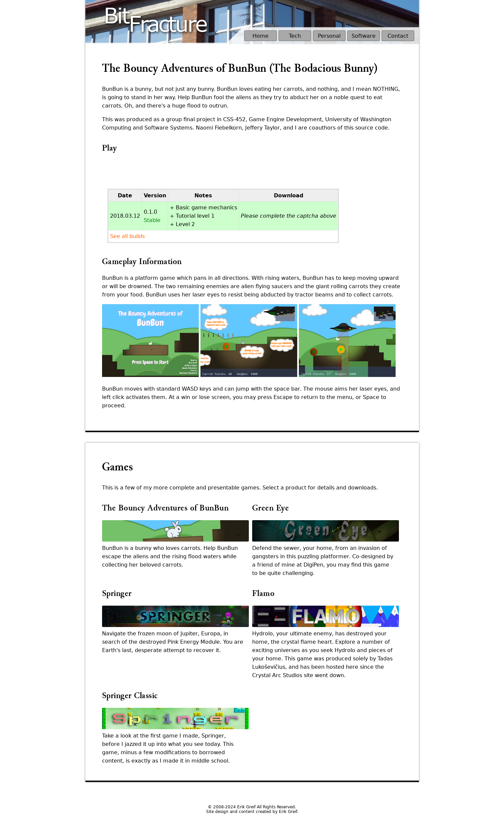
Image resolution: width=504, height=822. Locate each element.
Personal (329, 36)
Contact (398, 36)
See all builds (127, 236)
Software (364, 36)
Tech (295, 36)
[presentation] (153, 173)
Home (261, 36)
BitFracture (155, 15)
